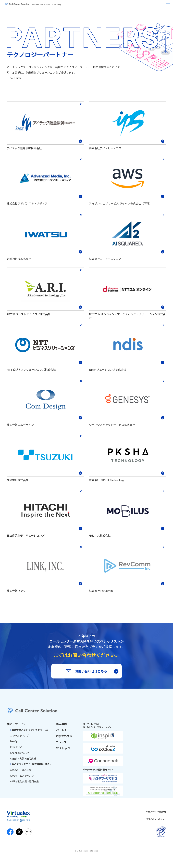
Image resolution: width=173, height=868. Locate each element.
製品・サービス (16, 725)
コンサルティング (20, 737)
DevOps (14, 743)
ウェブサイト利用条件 (156, 813)
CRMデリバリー (19, 748)
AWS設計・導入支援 (21, 771)
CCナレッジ (63, 750)
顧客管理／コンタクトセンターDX (30, 731)
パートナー (63, 731)
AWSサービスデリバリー (23, 777)
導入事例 (61, 725)
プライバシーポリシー (156, 820)
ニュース (61, 743)
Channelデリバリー (21, 754)
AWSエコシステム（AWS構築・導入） (32, 765)
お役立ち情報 (64, 737)
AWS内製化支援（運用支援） (26, 783)
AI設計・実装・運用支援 (23, 760)
